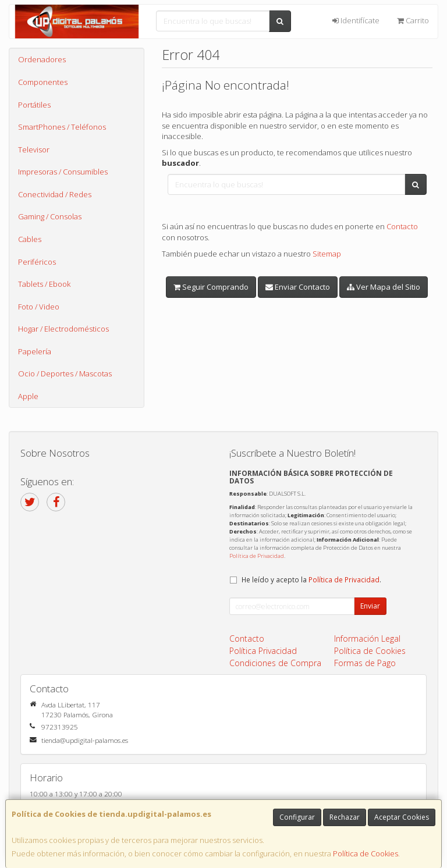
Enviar (370, 606)
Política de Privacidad (257, 556)
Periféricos (37, 262)
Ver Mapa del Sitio (384, 287)
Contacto (402, 226)
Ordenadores (42, 59)
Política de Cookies (366, 853)
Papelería (35, 351)
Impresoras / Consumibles (63, 172)
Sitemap (327, 254)
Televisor (34, 150)
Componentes (43, 82)
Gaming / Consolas (50, 216)
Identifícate (356, 20)
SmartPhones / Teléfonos (62, 127)
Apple (28, 396)
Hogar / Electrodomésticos (63, 329)
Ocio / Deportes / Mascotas (65, 373)
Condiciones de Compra (275, 663)
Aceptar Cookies (402, 817)
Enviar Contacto (298, 287)
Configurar (297, 817)
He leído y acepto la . (311, 579)
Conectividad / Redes (55, 194)
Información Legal (367, 638)
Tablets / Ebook (44, 284)
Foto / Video (39, 307)
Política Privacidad (263, 651)
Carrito (413, 20)
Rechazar (345, 817)
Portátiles (34, 105)
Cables (30, 239)
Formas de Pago (365, 663)
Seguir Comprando (211, 287)
